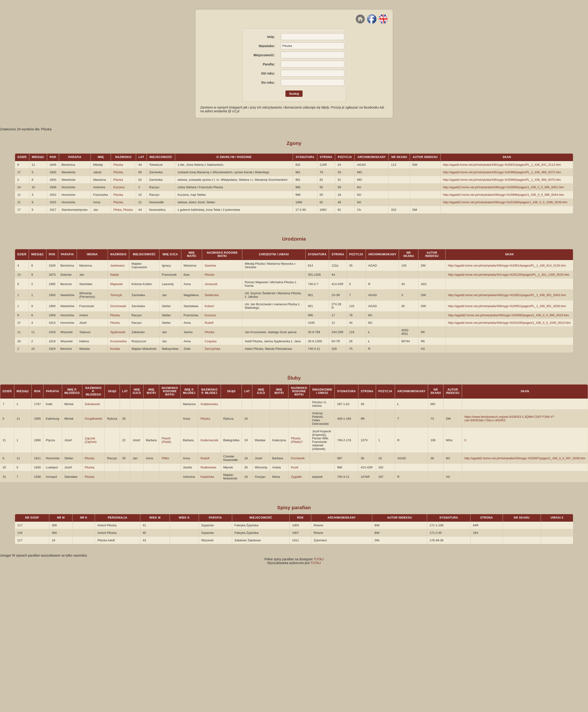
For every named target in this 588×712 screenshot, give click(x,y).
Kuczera (119, 187)
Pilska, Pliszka (123, 210)
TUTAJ (319, 559)
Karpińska (207, 477)
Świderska (212, 295)
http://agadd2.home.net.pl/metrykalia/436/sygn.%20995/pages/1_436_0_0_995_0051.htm (504, 187)
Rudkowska (208, 467)
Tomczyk (116, 295)
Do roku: (268, 83)
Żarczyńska (212, 349)
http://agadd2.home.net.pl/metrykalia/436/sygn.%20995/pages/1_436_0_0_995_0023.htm (508, 315)
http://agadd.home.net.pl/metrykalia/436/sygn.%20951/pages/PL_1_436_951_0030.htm (507, 306)
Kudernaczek (209, 440)
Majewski (116, 284)
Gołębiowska (209, 404)
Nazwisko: (267, 46)
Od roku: (268, 73)
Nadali (115, 275)
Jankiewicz (118, 266)
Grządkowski (93, 419)
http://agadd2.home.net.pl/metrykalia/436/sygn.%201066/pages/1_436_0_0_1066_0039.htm (505, 202)
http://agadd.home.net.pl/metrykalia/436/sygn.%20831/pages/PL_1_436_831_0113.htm (502, 165)
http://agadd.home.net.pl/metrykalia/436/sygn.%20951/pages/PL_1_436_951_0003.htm (507, 295)
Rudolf (209, 323)
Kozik (295, 467)
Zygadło (296, 477)
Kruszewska (118, 341)
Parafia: (269, 64)
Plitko (165, 458)
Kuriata (115, 349)
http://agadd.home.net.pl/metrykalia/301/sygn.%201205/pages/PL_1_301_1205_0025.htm (509, 275)
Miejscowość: (264, 55)
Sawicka (210, 266)
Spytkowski (118, 332)
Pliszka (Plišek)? (297, 440)
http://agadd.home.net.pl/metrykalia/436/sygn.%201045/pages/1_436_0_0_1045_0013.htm (509, 323)
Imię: (271, 37)
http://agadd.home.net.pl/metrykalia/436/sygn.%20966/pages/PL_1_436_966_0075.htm (502, 180)
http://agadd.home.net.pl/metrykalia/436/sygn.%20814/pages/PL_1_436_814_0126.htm (507, 266)
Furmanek (298, 458)
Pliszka (118, 165)
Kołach (209, 306)
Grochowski (118, 306)
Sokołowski (92, 404)
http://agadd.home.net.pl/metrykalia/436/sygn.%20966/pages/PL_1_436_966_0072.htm (502, 172)
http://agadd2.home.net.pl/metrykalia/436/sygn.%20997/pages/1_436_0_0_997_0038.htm (525, 458)
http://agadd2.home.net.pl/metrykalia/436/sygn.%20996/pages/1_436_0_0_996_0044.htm (504, 195)
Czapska (211, 341)
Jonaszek (211, 284)
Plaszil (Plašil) (166, 440)
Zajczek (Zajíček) (91, 440)
